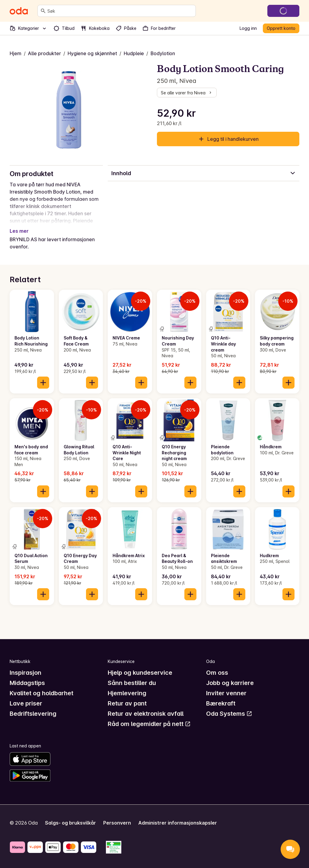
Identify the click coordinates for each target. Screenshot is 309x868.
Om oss (217, 673)
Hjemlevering (127, 693)
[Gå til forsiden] (19, 11)
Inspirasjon (25, 673)
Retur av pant (127, 703)
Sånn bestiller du (132, 683)
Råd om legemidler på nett (149, 724)
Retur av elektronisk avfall (146, 714)
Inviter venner (226, 693)
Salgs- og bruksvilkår (70, 823)
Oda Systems (229, 714)
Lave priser (26, 703)
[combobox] (120, 11)
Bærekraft (221, 703)
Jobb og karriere (230, 683)
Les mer (19, 231)
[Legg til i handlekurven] (43, 383)
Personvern (117, 823)
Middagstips (27, 683)
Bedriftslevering (33, 714)
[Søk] (43, 11)
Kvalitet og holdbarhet (41, 693)
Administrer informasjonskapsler (178, 823)
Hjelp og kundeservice (140, 673)
